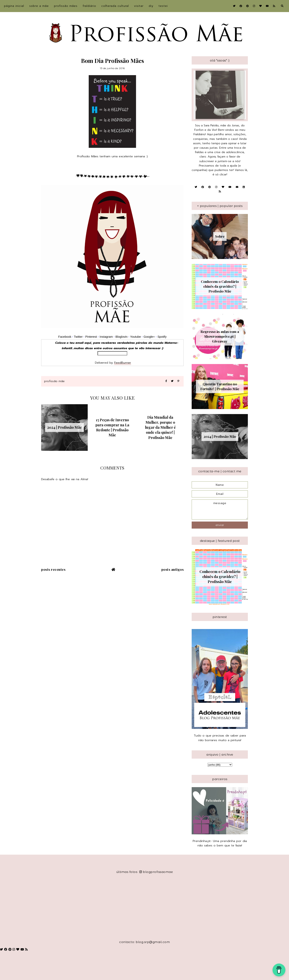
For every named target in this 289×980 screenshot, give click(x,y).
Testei (163, 6)
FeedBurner (123, 363)
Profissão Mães (66, 6)
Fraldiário (89, 6)
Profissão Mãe (54, 381)
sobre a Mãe (39, 6)
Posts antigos (173, 569)
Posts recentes (53, 569)
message (220, 509)
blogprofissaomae (156, 872)
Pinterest (91, 337)
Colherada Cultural (115, 6)
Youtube (135, 337)
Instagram (107, 337)
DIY (151, 6)
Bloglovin (121, 337)
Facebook (65, 337)
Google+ (149, 337)
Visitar (139, 6)
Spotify (162, 337)
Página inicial (14, 6)
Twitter (78, 337)
